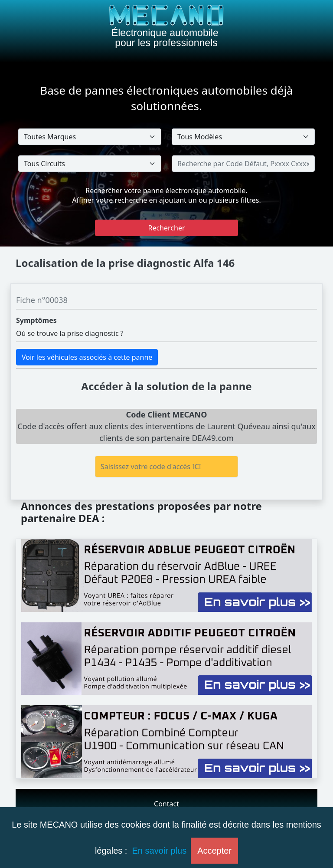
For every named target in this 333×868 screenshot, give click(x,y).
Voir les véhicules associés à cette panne (87, 357)
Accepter (214, 851)
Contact (166, 804)
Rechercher (166, 228)
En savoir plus (160, 851)
